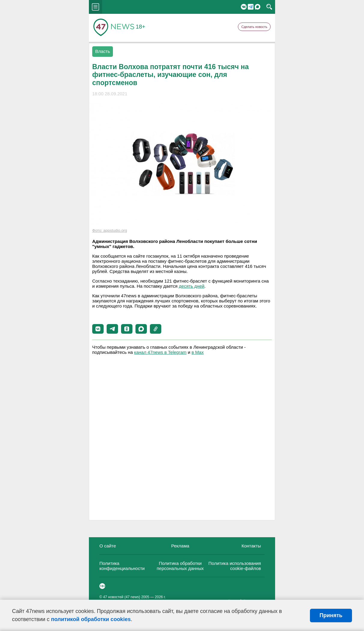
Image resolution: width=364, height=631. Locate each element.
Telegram (251, 7)
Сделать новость (254, 27)
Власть (103, 51)
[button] (98, 329)
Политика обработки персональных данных (180, 566)
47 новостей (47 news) (122, 597)
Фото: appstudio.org (110, 230)
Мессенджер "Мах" (258, 7)
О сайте (108, 546)
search (269, 7)
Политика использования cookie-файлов (235, 566)
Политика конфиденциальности (122, 566)
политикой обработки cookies (91, 619)
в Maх (198, 352)
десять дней (191, 286)
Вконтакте (244, 7)
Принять (331, 615)
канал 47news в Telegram (160, 352)
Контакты (251, 546)
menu (96, 7)
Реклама (180, 546)
